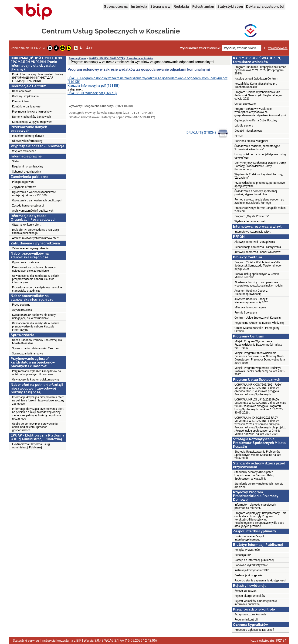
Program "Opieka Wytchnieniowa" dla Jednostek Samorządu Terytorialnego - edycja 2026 (258, 95)
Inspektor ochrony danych (28, 136)
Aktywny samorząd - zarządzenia (255, 242)
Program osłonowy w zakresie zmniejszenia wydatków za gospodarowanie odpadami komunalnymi (260, 112)
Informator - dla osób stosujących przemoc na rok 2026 (255, 506)
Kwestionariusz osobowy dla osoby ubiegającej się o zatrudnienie (34, 269)
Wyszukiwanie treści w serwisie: (200, 48)
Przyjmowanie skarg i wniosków (32, 112)
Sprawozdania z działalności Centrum (35, 348)
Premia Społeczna (246, 313)
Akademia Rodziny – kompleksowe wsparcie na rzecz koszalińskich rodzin (259, 284)
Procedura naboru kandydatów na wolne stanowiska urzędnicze (37, 289)
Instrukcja (139, 7)
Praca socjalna (21, 305)
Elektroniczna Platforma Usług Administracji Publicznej (31, 446)
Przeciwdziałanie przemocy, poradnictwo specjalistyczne (260, 184)
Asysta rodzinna (22, 310)
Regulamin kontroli (246, 620)
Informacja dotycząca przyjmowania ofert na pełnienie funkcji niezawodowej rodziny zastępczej (38, 400)
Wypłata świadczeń (24, 151)
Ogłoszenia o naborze (25, 262)
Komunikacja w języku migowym (32, 122)
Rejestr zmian (203, 7)
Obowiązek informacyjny (27, 141)
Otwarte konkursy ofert (26, 225)
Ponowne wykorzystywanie (251, 565)
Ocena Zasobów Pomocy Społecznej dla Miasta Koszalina (37, 342)
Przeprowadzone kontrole (250, 614)
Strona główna (116, 7)
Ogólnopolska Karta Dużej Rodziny (256, 120)
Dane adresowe (22, 91)
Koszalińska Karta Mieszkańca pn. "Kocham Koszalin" (256, 85)
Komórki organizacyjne (26, 107)
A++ (89, 48)
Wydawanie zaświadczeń (250, 221)
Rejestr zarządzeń (246, 591)
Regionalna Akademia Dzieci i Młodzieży (259, 323)
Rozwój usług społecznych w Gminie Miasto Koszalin (257, 276)
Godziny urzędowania (25, 96)
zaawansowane (278, 48)
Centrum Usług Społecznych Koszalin (257, 318)
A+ (82, 48)
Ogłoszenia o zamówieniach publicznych (37, 200)
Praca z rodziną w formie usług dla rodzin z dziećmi (260, 210)
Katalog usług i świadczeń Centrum (256, 79)
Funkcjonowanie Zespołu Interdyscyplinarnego (250, 538)
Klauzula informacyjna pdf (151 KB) (93, 86)
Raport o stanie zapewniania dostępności (260, 581)
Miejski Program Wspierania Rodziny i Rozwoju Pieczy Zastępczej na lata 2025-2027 (260, 371)
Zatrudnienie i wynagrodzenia (30, 248)
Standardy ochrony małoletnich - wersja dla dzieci (259, 485)
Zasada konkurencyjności (28, 206)
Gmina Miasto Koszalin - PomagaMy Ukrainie (257, 330)
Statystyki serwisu (26, 641)
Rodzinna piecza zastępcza (251, 141)
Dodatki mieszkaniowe (248, 131)
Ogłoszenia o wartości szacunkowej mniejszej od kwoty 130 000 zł (34, 194)
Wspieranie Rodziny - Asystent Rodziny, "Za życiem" (259, 176)
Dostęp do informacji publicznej (254, 560)
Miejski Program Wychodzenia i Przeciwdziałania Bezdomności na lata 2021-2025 (258, 345)
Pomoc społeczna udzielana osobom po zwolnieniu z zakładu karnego (259, 201)
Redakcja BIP (243, 555)
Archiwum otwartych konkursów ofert (35, 238)
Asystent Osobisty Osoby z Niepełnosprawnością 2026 (251, 301)
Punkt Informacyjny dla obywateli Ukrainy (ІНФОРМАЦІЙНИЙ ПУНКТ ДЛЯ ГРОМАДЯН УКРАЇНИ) (37, 78)
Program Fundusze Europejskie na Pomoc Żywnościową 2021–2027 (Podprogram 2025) (260, 70)
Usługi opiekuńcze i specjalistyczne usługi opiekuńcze (260, 156)
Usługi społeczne (245, 104)
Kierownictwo (20, 101)
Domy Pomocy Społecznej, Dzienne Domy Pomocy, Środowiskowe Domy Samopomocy (260, 166)
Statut (16, 161)
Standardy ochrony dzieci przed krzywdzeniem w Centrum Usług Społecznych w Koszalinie (254, 475)
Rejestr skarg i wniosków (250, 596)
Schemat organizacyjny (27, 172)
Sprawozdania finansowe (28, 354)
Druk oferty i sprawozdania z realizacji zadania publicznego (36, 231)
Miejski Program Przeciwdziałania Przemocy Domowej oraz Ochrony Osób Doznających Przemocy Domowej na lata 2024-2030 (260, 358)
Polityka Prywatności (247, 550)
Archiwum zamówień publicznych (33, 211)
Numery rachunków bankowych (32, 117)
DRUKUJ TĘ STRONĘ (207, 133)
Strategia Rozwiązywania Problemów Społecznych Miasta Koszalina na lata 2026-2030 (258, 455)
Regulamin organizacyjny (28, 167)
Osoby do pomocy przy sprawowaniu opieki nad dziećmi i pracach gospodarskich (35, 427)
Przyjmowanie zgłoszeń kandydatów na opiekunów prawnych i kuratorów (36, 373)
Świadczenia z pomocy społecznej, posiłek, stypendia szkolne (256, 193)
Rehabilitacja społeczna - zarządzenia (258, 247)
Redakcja (181, 7)
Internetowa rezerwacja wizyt (252, 232)
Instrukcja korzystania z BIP (252, 570)
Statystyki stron (230, 7)
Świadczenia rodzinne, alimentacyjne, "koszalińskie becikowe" (257, 148)
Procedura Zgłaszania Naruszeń (254, 630)
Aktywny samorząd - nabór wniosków (257, 252)
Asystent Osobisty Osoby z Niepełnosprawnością (251, 292)
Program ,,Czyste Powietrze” (252, 216)
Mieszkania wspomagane (250, 307)
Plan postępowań (23, 182)
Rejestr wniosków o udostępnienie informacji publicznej (256, 603)
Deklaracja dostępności (265, 7)
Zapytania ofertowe (24, 187)
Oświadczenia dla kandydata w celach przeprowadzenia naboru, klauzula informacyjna (36, 279)
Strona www (160, 7)
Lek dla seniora (244, 126)
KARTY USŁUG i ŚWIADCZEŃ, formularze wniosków (121, 58)
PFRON (239, 136)
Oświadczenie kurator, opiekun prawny (36, 380)
